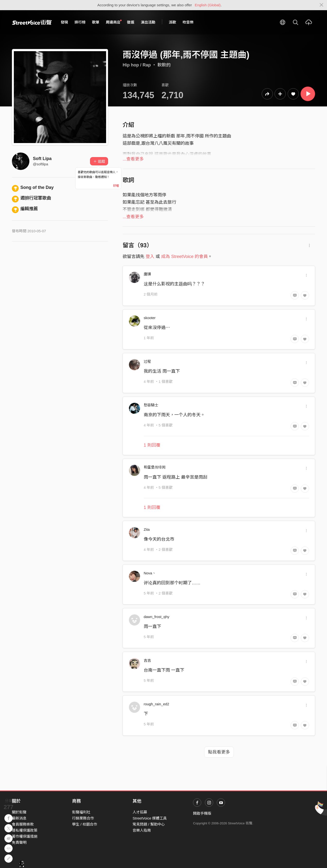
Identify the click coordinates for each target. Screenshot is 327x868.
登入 (150, 257)
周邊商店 (114, 22)
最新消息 (19, 818)
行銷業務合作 (83, 818)
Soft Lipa (42, 159)
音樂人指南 (142, 830)
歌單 (96, 22)
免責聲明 (19, 842)
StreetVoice (32, 22)
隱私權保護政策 (25, 830)
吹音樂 (188, 22)
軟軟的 (164, 65)
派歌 (172, 22)
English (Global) (208, 5)
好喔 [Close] (116, 186)
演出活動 (148, 22)
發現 (64, 22)
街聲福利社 (81, 812)
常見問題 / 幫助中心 (149, 824)
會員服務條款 (23, 824)
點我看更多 (219, 752)
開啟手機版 (202, 813)
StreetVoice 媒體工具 (150, 818)
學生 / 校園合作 (85, 824)
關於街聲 (19, 812)
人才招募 (140, 812)
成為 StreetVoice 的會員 (184, 257)
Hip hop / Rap (137, 65)
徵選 (131, 22)
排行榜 (80, 22)
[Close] (322, 5)
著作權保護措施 (25, 836)
